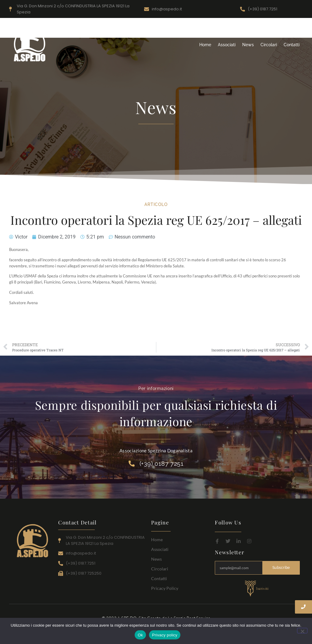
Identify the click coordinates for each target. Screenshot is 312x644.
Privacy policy (165, 635)
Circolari (269, 45)
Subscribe (281, 568)
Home (205, 45)
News (248, 45)
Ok (140, 635)
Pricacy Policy (165, 588)
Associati (227, 45)
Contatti (292, 45)
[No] (302, 631)
